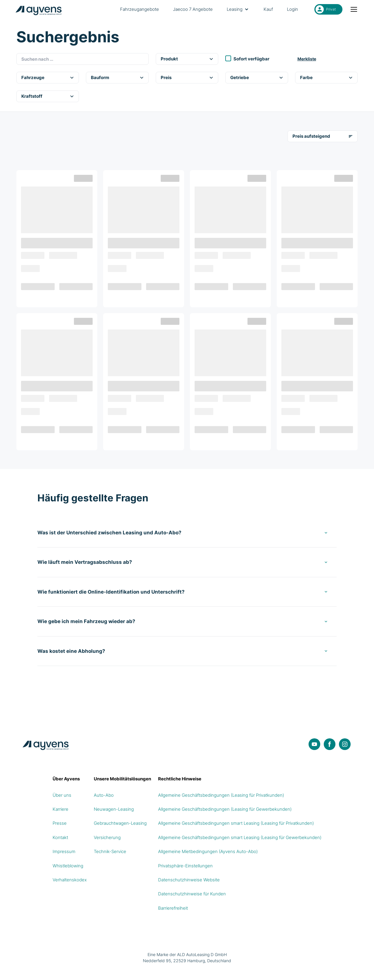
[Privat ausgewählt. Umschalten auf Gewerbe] (328, 9)
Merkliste (307, 59)
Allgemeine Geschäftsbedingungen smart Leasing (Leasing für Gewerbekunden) (240, 837)
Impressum (64, 851)
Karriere (60, 809)
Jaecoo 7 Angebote (193, 9)
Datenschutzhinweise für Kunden (192, 894)
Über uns (62, 795)
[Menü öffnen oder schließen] (354, 9)
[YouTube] (314, 744)
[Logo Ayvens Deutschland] (40, 9)
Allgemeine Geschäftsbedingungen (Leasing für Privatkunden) (221, 795)
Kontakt (60, 837)
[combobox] (83, 59)
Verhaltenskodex (70, 880)
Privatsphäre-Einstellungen (185, 866)
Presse (60, 823)
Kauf (268, 9)
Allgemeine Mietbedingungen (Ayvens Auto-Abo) (208, 851)
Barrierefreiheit (173, 908)
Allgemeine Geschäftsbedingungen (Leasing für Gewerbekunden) (225, 809)
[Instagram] (345, 744)
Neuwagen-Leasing (114, 809)
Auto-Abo (104, 795)
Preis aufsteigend (323, 136)
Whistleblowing (68, 866)
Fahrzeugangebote (140, 9)
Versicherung (107, 837)
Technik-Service (110, 851)
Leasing (238, 9)
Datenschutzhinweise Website (189, 880)
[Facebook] (330, 744)
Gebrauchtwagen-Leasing (120, 823)
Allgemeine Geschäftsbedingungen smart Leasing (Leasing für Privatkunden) (236, 823)
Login (292, 9)
